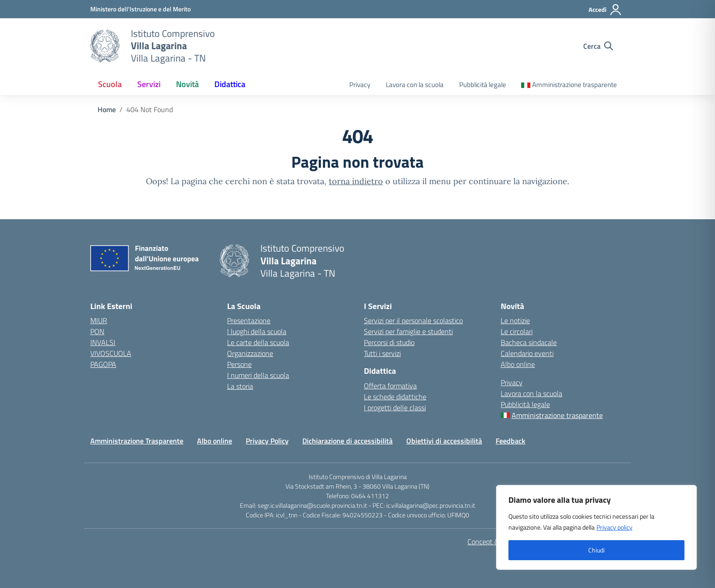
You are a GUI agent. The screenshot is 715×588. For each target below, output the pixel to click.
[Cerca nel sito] (598, 46)
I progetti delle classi (395, 407)
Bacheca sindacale (529, 342)
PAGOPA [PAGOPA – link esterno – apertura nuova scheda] (103, 364)
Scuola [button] (110, 84)
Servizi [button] (149, 84)
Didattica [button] (230, 84)
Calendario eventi (527, 353)
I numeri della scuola (258, 375)
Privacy (360, 85)
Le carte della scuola (258, 342)
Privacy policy (614, 527)
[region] (596, 527)
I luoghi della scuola (257, 331)
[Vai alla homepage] (105, 46)
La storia (240, 386)
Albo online (518, 364)
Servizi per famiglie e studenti (408, 331)
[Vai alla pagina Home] (107, 109)
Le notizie (515, 320)
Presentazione (249, 320)
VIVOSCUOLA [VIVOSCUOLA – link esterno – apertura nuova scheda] (111, 353)
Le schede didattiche (395, 397)
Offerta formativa (390, 386)
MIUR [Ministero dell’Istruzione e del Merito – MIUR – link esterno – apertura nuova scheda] (99, 320)
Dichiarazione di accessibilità (347, 441)
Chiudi (596, 550)
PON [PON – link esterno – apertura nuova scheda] (97, 331)
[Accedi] (605, 10)
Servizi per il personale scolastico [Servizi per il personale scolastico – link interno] (413, 320)
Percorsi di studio (389, 342)
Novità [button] (187, 84)
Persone (239, 364)
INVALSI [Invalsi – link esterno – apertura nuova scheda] (103, 342)
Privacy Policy (267, 441)
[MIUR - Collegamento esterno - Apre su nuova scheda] (140, 9)
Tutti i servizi (382, 353)
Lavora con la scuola (415, 85)
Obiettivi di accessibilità (444, 441)
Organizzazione (250, 353)
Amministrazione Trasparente (137, 441)
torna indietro (356, 181)
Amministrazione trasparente (575, 85)
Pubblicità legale (483, 85)
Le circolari (517, 331)
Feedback (510, 441)
